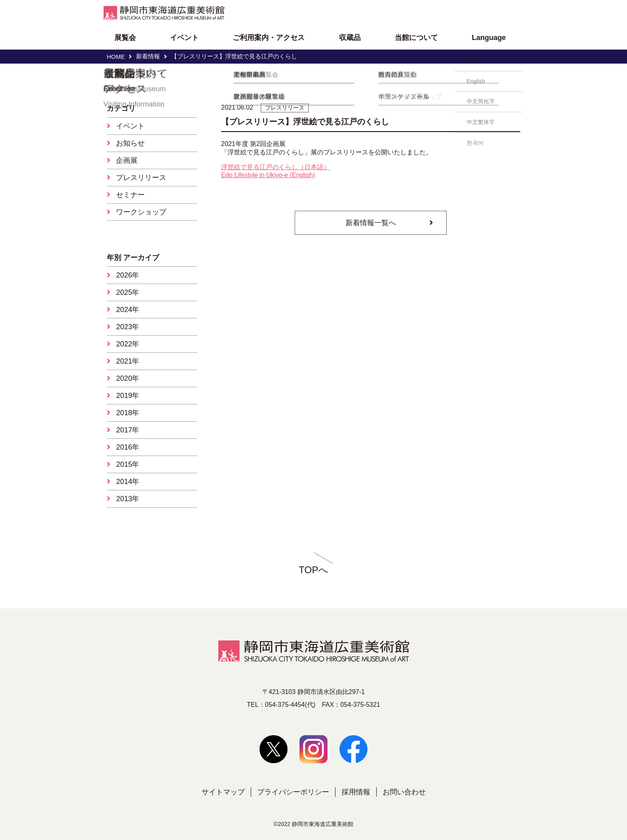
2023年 (128, 327)
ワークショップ (141, 212)
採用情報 (356, 792)
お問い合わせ (404, 792)
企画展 (127, 160)
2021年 (128, 361)
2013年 (128, 499)
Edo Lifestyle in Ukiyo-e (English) (268, 175)
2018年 (128, 413)
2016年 (128, 447)
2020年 (128, 378)
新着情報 (148, 56)
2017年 (128, 430)
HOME (116, 57)
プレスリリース (141, 178)
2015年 (128, 464)
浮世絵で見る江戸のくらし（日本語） (276, 167)
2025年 (128, 292)
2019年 (128, 396)
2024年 (128, 310)
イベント (130, 126)
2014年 (128, 482)
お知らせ (130, 143)
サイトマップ (223, 792)
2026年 (128, 275)
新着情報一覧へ (371, 223)
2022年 (128, 344)
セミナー (130, 195)
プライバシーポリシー (293, 792)
